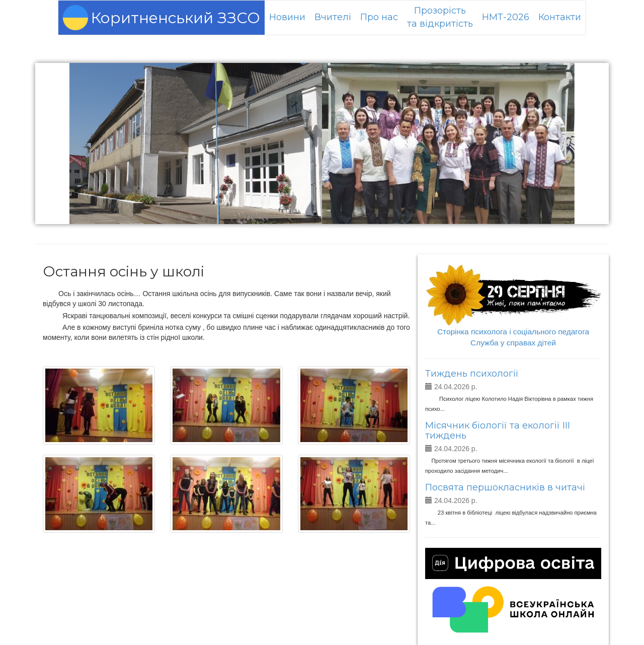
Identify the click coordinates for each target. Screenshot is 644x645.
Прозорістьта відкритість (440, 17)
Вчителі (333, 17)
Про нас (379, 17)
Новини (287, 17)
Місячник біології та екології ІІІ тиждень (498, 431)
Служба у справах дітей (513, 343)
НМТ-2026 (506, 17)
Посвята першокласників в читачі (505, 487)
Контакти (560, 17)
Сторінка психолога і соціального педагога (513, 332)
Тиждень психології (472, 374)
